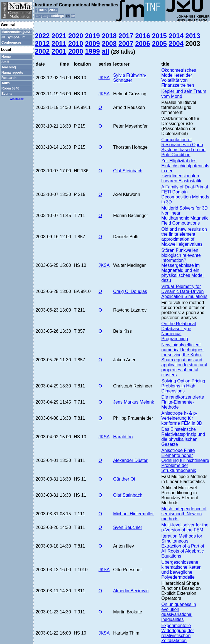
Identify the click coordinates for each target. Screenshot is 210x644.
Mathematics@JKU (16, 32)
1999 (92, 51)
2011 (59, 43)
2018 (109, 36)
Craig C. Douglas (130, 291)
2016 (142, 36)
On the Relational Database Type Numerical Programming (179, 331)
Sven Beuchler (128, 527)
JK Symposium (14, 37)
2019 (92, 36)
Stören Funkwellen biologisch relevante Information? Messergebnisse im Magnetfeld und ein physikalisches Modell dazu (183, 265)
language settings (50, 16)
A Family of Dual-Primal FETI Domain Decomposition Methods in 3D (185, 194)
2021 (59, 36)
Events (7, 94)
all (105, 51)
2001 (59, 51)
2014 (176, 36)
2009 (92, 43)
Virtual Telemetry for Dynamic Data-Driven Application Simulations (184, 291)
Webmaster (17, 99)
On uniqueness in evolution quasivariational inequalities (179, 612)
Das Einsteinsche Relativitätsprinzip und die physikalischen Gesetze (183, 437)
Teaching (9, 67)
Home (6, 57)
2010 (76, 43)
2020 (76, 36)
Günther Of (124, 479)
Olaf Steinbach (128, 171)
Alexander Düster (130, 460)
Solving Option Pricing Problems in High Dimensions (183, 386)
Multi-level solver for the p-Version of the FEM (185, 527)
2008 (109, 43)
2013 (193, 36)
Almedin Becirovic (131, 591)
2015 (159, 36)
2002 (42, 51)
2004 (176, 43)
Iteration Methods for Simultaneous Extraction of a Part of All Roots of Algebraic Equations (183, 546)
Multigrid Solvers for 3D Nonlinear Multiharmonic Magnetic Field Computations (185, 216)
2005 (159, 43)
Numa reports (12, 73)
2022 (42, 36)
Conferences (12, 43)
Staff (5, 62)
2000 (76, 51)
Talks (6, 83)
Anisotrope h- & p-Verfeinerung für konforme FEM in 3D (182, 418)
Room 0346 (10, 88)
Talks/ (43, 10)
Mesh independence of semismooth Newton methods (184, 514)
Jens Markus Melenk (134, 402)
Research (9, 78)
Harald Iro (123, 437)
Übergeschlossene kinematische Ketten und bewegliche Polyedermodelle (181, 570)
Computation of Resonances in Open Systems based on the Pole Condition (183, 147)
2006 (142, 43)
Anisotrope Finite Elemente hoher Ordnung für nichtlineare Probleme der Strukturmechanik (185, 460)
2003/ (53, 10)
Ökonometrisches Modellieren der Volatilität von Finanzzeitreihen (179, 78)
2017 (126, 36)
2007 (126, 43)
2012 (42, 43)
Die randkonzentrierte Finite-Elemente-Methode (183, 402)
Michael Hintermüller (133, 514)
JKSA (104, 78)
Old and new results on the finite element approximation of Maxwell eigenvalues (184, 237)
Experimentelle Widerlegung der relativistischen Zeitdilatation (178, 633)
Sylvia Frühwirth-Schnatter (130, 78)
